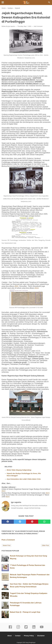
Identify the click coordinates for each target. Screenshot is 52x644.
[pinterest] (32, 522)
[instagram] (18, 629)
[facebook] (8, 522)
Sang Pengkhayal (30, 643)
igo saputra (11, 27)
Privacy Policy (29, 636)
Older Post (45, 546)
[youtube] (42, 629)
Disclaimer (42, 636)
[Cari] (49, 3)
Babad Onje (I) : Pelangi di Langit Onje (25, 613)
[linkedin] (34, 629)
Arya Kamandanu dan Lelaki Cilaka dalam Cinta (24, 480)
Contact (17, 636)
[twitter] (20, 522)
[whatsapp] (44, 522)
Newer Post (7, 546)
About (9, 636)
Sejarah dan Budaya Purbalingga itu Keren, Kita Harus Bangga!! (24, 475)
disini (16, 287)
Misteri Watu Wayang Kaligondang (19, 471)
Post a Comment (8, 540)
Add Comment (38, 27)
